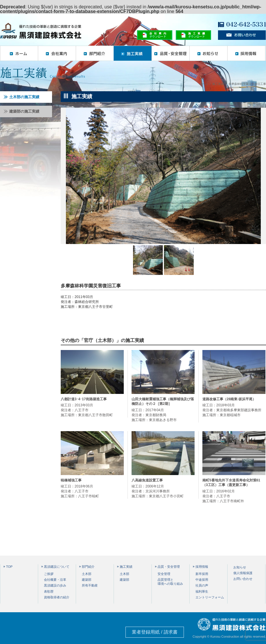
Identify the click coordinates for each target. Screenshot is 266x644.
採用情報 (246, 53)
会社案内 (57, 53)
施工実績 (133, 53)
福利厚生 (202, 591)
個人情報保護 (243, 573)
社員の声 (202, 585)
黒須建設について (57, 567)
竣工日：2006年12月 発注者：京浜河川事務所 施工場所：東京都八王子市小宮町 (163, 488)
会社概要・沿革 (55, 580)
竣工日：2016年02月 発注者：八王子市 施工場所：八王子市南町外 (234, 491)
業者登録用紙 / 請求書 (155, 632)
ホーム (19, 53)
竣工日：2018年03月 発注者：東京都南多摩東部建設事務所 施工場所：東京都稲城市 (234, 407)
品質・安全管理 (170, 53)
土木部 (87, 574)
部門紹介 (95, 53)
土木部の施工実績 (21, 97)
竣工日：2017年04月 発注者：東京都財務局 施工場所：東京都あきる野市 (163, 409)
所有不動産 (90, 585)
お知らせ (208, 53)
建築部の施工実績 (21, 111)
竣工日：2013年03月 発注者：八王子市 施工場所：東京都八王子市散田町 (92, 407)
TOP (9, 567)
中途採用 (202, 580)
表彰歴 (49, 591)
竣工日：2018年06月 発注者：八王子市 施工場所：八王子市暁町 (92, 488)
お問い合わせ (243, 579)
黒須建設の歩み (55, 585)
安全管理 (164, 574)
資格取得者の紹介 (57, 597)
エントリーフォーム (210, 597)
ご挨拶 (49, 574)
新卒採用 (202, 574)
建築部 (87, 580)
